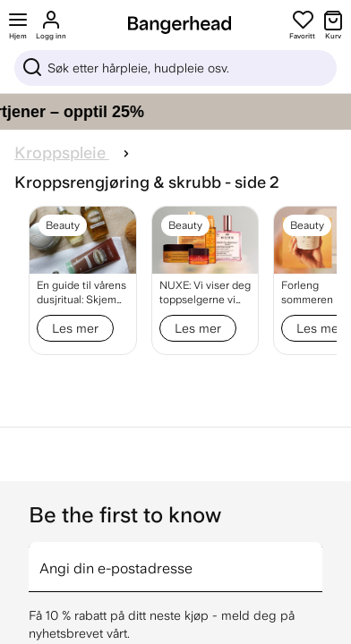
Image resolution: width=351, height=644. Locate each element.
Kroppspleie (62, 153)
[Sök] (175, 68)
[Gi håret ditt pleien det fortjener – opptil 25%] (175, 112)
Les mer (75, 328)
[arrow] (315, 556)
